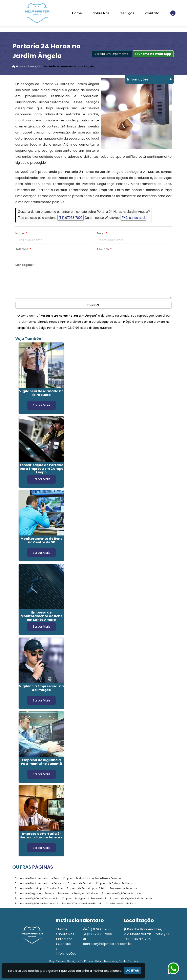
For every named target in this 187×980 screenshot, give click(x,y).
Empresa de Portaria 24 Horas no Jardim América (41, 835)
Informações (66, 953)
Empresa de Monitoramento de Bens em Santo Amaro (41, 616)
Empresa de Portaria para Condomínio (39, 888)
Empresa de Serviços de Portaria (78, 893)
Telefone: (23, 249)
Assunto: (104, 249)
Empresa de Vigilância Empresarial (84, 898)
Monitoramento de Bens (121, 903)
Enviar (93, 305)
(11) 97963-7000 (70, 218)
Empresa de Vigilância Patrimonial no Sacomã (41, 762)
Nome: (21, 233)
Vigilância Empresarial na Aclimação (41, 688)
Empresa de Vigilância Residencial (36, 903)
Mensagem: (25, 265)
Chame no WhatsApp (153, 54)
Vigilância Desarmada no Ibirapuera (41, 393)
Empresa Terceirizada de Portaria (82, 903)
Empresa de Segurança (125, 888)
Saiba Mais (41, 405)
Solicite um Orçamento (112, 54)
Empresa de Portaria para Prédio (86, 888)
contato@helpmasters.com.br (107, 944)
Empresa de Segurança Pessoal (35, 893)
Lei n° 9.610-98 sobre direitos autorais (85, 328)
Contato (152, 13)
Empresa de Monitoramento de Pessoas (39, 883)
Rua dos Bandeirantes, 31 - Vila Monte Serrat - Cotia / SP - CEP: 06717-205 (147, 934)
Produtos (65, 939)
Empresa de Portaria (80, 883)
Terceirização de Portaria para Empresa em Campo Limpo (41, 469)
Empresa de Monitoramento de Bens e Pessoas (92, 878)
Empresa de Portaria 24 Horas (115, 883)
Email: (102, 233)
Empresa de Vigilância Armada (121, 893)
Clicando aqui (133, 218)
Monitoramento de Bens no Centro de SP (41, 540)
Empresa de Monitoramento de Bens (37, 878)
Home (77, 13)
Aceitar (132, 971)
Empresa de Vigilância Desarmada (37, 898)
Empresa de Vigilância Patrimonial (131, 898)
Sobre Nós (101, 13)
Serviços (127, 13)
